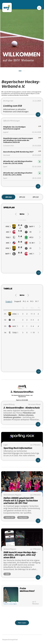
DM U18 (35, 197)
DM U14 (9, 197)
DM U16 (22, 197)
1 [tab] (20, 72)
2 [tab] (24, 72)
